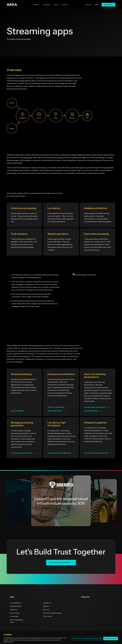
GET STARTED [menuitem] (108, 5)
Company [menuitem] (65, 5)
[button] (23, 500)
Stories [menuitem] (57, 5)
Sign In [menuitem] (97, 5)
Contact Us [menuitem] (88, 5)
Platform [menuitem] (37, 5)
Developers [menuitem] (47, 5)
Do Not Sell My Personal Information (87, 639)
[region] (61, 638)
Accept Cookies (111, 639)
